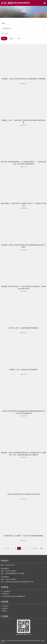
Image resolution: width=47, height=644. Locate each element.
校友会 (5, 611)
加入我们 (5, 606)
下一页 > (35, 548)
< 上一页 (7, 548)
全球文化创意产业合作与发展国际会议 (14, 596)
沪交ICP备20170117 (35, 641)
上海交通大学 (7, 591)
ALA (4, 642)
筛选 (4, 38)
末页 (41, 548)
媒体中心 (5, 608)
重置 (11, 39)
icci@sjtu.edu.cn (10, 565)
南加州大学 (6, 594)
